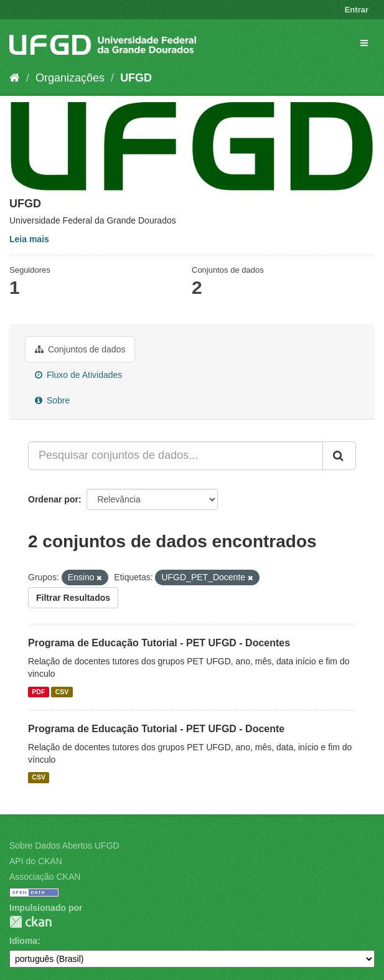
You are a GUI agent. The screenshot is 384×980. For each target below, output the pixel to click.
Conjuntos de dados (80, 349)
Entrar (357, 10)
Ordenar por (53, 499)
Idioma (23, 941)
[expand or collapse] (364, 43)
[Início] (15, 78)
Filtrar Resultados (73, 598)
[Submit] (339, 456)
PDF (38, 692)
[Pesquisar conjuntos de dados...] (176, 456)
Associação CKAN (45, 877)
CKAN (30, 922)
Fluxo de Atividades (78, 375)
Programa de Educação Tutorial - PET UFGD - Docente (156, 729)
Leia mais (29, 239)
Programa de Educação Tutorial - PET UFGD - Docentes (159, 643)
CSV (62, 692)
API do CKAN (36, 861)
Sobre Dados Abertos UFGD (64, 846)
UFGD (136, 78)
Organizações (70, 78)
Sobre (52, 400)
